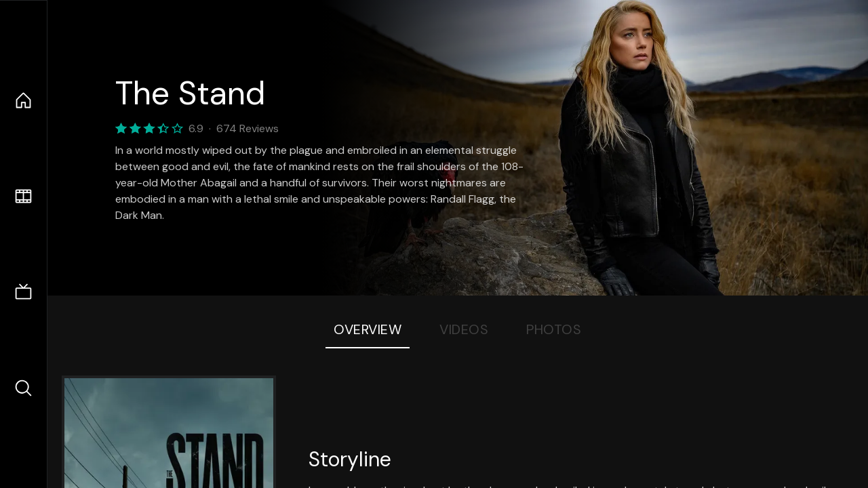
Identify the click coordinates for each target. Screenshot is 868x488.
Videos (464, 329)
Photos (554, 329)
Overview (368, 329)
